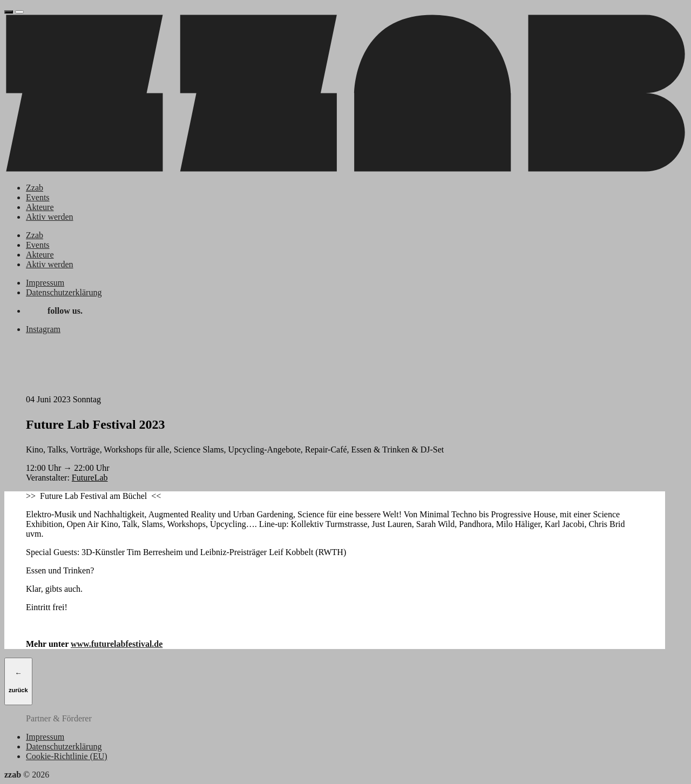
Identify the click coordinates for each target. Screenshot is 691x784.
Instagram (43, 329)
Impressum (45, 283)
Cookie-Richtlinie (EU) (67, 756)
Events (38, 197)
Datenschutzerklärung (64, 292)
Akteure (40, 207)
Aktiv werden (50, 217)
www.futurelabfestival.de (117, 644)
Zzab (35, 188)
